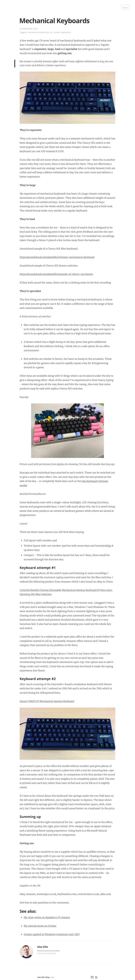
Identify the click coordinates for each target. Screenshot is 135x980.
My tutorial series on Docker (40, 926)
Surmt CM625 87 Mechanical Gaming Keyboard (47, 701)
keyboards (66, 32)
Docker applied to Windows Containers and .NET (52, 934)
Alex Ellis (43, 947)
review (56, 32)
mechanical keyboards (38, 32)
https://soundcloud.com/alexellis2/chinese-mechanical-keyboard (57, 257)
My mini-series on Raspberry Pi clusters (47, 917)
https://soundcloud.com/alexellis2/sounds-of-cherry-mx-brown (56, 274)
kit (51, 32)
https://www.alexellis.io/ (47, 953)
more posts (45, 951)
